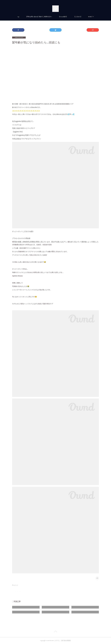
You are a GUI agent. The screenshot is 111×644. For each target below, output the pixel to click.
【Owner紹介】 (63, 17)
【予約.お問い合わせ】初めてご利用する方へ (39, 17)
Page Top (55, 632)
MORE (90, 17)
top (18, 17)
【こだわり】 (78, 17)
